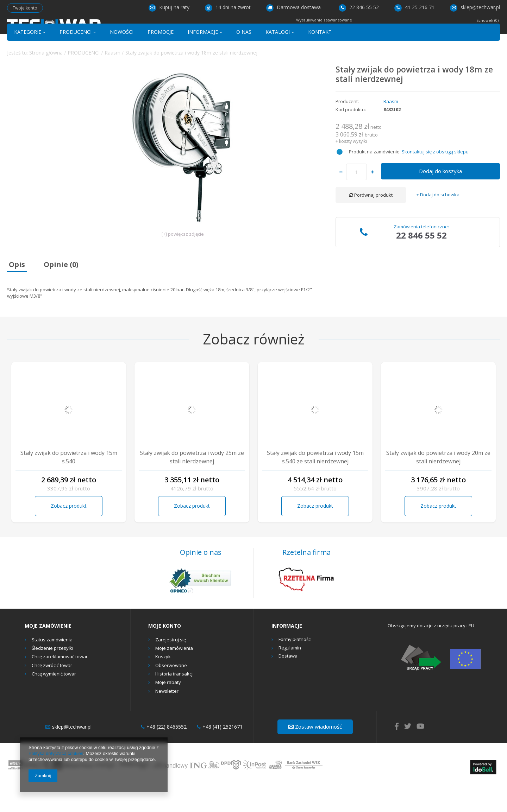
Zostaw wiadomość (315, 752)
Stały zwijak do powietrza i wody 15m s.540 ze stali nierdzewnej (315, 483)
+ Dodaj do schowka (438, 220)
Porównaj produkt (371, 221)
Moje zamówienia (174, 674)
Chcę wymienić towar (54, 700)
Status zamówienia (52, 665)
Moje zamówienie (48, 652)
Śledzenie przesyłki (52, 674)
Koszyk (163, 683)
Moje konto (165, 652)
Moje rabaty (168, 708)
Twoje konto (25, 8)
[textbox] (246, 30)
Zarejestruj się (171, 665)
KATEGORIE (28, 58)
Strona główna (46, 78)
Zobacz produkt (69, 531)
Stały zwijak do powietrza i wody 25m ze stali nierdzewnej (192, 483)
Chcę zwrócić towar (52, 691)
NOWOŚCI (122, 58)
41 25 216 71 (414, 7)
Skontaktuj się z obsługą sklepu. (436, 177)
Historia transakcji (174, 700)
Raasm (112, 78)
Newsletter (167, 717)
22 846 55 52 (359, 7)
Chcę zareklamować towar (60, 683)
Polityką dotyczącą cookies (56, 753)
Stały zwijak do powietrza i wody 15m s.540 (69, 483)
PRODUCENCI (76, 58)
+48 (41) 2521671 (220, 753)
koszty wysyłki (353, 167)
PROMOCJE (161, 58)
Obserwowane (171, 691)
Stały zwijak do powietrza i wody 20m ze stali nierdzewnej (438, 483)
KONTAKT (320, 58)
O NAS (244, 58)
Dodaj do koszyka (440, 197)
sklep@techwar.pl (475, 7)
